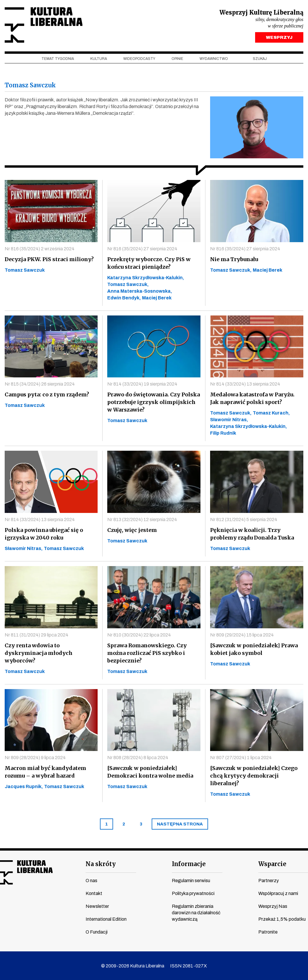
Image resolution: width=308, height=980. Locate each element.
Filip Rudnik (223, 433)
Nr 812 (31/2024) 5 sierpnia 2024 (244, 520)
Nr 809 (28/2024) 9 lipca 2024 (35, 758)
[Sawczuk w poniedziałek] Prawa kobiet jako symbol (254, 649)
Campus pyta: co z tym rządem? (47, 394)
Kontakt (94, 894)
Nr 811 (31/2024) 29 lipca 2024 (37, 635)
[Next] (180, 824)
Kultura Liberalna (44, 25)
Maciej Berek (157, 298)
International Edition (106, 919)
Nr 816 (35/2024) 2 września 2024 (40, 249)
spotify (59, 903)
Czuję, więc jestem (132, 530)
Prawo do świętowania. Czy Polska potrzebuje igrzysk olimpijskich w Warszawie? (154, 402)
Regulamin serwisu (191, 881)
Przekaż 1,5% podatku (282, 919)
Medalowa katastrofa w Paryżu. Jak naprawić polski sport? (252, 399)
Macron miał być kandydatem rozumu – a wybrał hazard (45, 772)
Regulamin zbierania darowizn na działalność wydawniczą (196, 913)
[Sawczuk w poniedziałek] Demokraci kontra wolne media (150, 772)
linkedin (48, 903)
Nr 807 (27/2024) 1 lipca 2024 (241, 758)
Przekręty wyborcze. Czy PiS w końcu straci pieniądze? (149, 263)
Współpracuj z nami (278, 894)
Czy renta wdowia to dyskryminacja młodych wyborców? (39, 653)
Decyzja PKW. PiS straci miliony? (49, 259)
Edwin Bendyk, (124, 298)
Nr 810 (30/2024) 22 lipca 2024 (139, 635)
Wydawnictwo (214, 59)
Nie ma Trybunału (234, 259)
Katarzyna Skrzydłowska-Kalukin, (146, 278)
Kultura (99, 59)
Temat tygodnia (58, 59)
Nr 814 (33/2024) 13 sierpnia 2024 (245, 384)
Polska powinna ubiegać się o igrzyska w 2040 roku (44, 534)
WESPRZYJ (279, 37)
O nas (91, 881)
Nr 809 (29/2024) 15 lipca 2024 (242, 635)
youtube (14, 903)
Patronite (268, 932)
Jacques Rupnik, (24, 786)
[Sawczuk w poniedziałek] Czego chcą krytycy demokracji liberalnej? (254, 776)
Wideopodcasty (139, 59)
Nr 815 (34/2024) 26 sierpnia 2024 (40, 384)
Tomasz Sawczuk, (128, 284)
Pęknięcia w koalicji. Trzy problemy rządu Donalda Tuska (252, 534)
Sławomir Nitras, (229, 420)
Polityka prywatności (193, 894)
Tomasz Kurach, (271, 413)
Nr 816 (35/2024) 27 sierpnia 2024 (142, 249)
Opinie (177, 59)
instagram (25, 903)
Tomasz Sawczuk (25, 270)
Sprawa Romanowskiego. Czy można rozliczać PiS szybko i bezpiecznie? (147, 653)
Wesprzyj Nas (273, 907)
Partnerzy (269, 881)
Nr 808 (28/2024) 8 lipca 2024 (138, 758)
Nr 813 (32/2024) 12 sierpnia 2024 (142, 520)
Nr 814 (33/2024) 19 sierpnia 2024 (142, 384)
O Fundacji (97, 932)
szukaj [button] (260, 59)
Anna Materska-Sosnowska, (140, 291)
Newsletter (97, 907)
